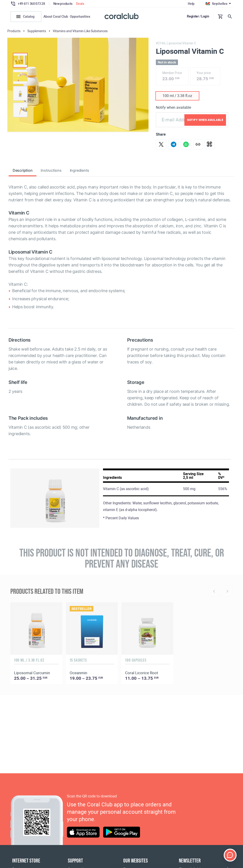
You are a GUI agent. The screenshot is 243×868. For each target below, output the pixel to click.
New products (63, 4)
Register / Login (198, 16)
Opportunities (80, 17)
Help (191, 4)
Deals (80, 4)
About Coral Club (56, 17)
